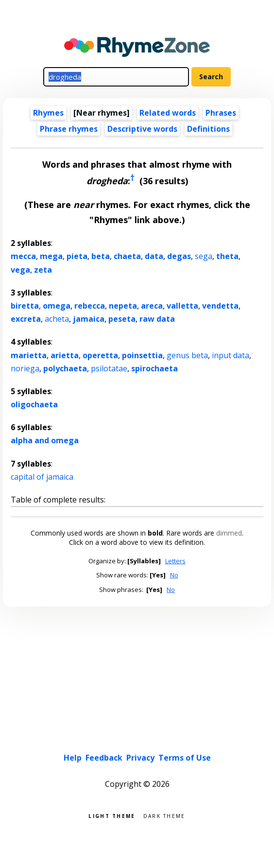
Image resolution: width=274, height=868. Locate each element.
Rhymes (48, 113)
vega (20, 270)
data (154, 256)
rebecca (90, 306)
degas (179, 256)
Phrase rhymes (69, 129)
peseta (122, 319)
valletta (182, 306)
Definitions (208, 129)
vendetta (220, 306)
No (174, 575)
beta (101, 256)
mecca (23, 256)
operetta (100, 355)
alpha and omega (45, 440)
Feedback (104, 758)
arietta (65, 355)
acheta (57, 319)
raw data (157, 319)
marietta (29, 355)
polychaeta (65, 368)
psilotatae (109, 368)
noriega (25, 368)
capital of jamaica (42, 477)
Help (73, 758)
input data (231, 355)
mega (51, 256)
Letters (175, 561)
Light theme (112, 815)
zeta (43, 270)
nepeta (123, 306)
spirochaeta (154, 368)
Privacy (140, 758)
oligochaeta (34, 404)
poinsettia (142, 355)
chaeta (127, 256)
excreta (26, 319)
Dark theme (164, 815)
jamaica (89, 319)
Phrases (221, 113)
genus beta (187, 355)
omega (57, 306)
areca (152, 306)
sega (204, 256)
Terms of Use (185, 758)
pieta (77, 256)
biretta (25, 306)
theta (227, 256)
